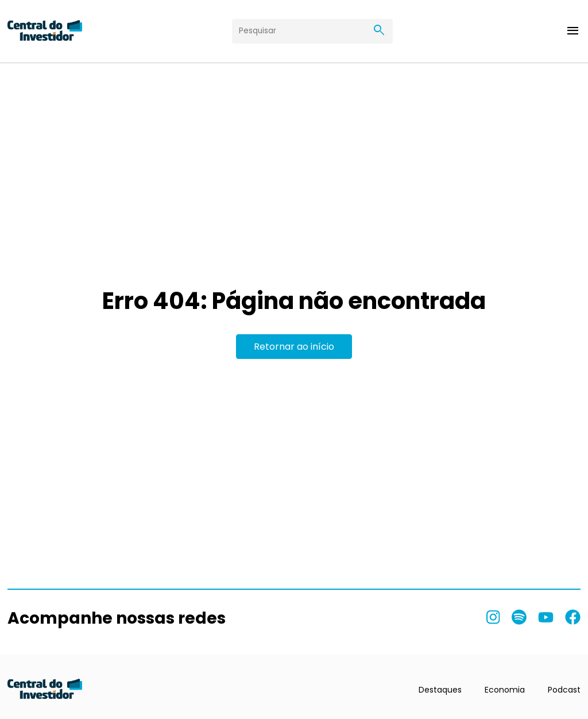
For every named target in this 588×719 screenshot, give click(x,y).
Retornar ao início (294, 347)
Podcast (564, 690)
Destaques (440, 690)
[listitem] (493, 618)
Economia (505, 690)
